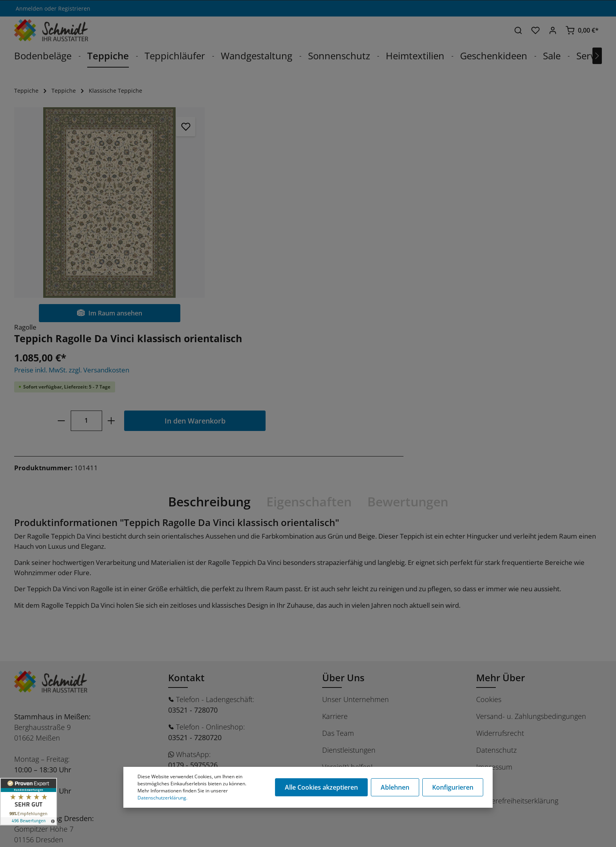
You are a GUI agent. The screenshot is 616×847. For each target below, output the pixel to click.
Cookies (489, 541)
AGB (483, 625)
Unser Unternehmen (356, 541)
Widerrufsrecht (500, 574)
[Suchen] (518, 30)
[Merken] (180, 126)
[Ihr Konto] (553, 30)
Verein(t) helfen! (347, 608)
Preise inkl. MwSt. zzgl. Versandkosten (273, 155)
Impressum (494, 608)
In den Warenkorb (396, 206)
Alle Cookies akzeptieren (321, 787)
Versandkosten (414, 833)
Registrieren (74, 8)
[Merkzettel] (535, 30)
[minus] (262, 206)
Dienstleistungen (349, 591)
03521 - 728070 (193, 551)
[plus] (313, 206)
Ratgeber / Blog (347, 625)
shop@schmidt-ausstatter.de (216, 634)
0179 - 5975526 (193, 606)
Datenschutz (496, 591)
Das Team (338, 574)
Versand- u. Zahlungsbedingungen (531, 557)
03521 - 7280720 (195, 579)
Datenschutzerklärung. (162, 798)
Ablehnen (395, 787)
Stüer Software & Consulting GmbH (95, 837)
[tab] (209, 343)
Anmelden (29, 8)
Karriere (335, 557)
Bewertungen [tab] (408, 343)
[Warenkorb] (582, 30)
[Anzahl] (288, 206)
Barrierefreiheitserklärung (517, 642)
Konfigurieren (453, 787)
